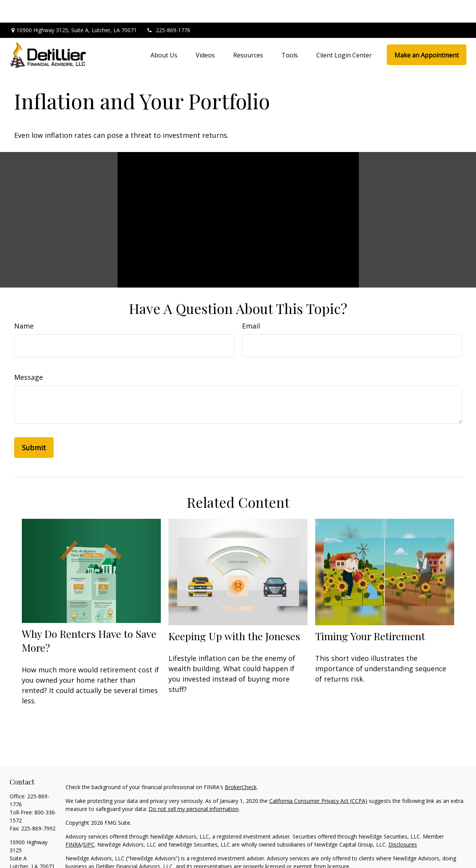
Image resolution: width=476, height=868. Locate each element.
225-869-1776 (168, 8)
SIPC (89, 822)
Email (251, 303)
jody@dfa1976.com (34, 857)
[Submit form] (34, 425)
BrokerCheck (241, 764)
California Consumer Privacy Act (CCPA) (318, 778)
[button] (164, 33)
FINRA (73, 822)
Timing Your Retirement (370, 613)
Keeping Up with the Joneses (234, 613)
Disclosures (403, 822)
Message (29, 355)
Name (24, 303)
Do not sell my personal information (194, 786)
